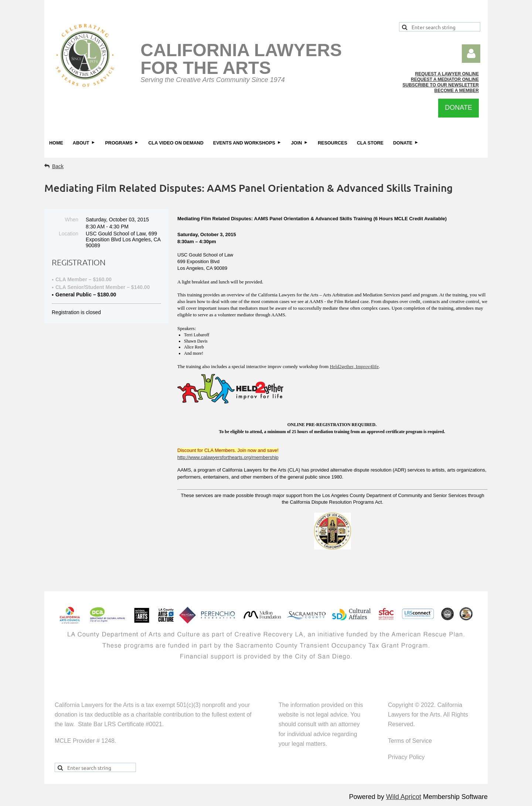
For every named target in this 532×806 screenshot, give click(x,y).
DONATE (458, 108)
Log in (471, 54)
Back (58, 166)
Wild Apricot (404, 797)
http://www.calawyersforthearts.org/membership (228, 457)
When (71, 220)
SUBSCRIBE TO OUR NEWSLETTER (441, 85)
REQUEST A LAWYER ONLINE (447, 74)
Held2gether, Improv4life (354, 366)
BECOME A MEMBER (457, 91)
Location (69, 234)
